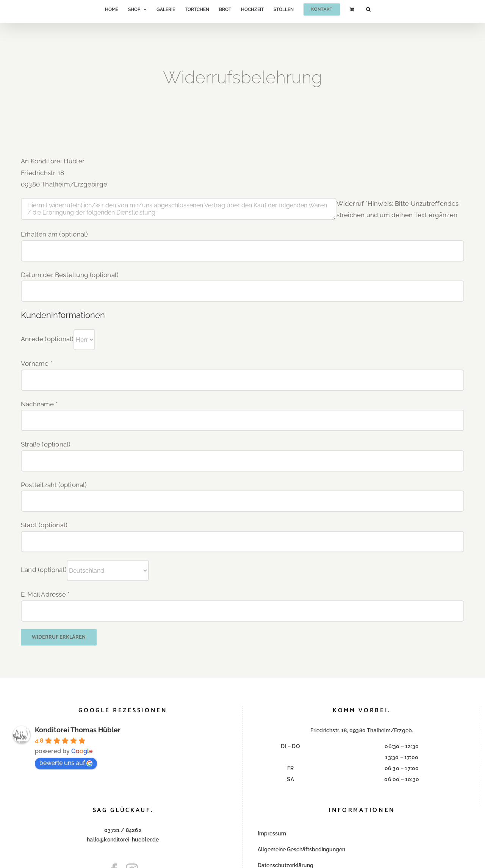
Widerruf (352, 204)
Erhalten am (54, 234)
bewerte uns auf (66, 763)
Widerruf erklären (59, 637)
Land (44, 570)
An (25, 161)
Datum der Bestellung (70, 275)
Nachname (39, 404)
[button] (368, 9)
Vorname (37, 363)
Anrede (47, 339)
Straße (46, 444)
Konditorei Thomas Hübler (78, 730)
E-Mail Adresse (45, 594)
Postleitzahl (54, 485)
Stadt (44, 525)
